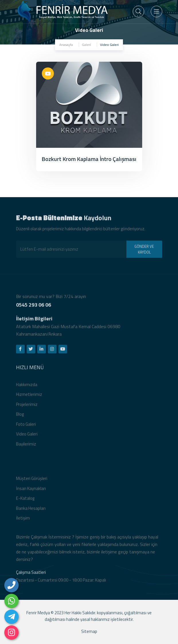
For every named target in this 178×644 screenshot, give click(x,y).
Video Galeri (27, 436)
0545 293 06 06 (34, 307)
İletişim (23, 520)
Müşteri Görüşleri (32, 481)
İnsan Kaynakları (31, 490)
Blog (20, 416)
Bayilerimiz (26, 446)
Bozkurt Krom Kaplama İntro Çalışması (89, 159)
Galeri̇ (86, 45)
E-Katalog (25, 500)
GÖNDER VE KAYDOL (144, 251)
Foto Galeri (26, 426)
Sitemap (89, 633)
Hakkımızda (27, 386)
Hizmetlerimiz (29, 396)
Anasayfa (66, 45)
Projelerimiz (27, 406)
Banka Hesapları (31, 510)
